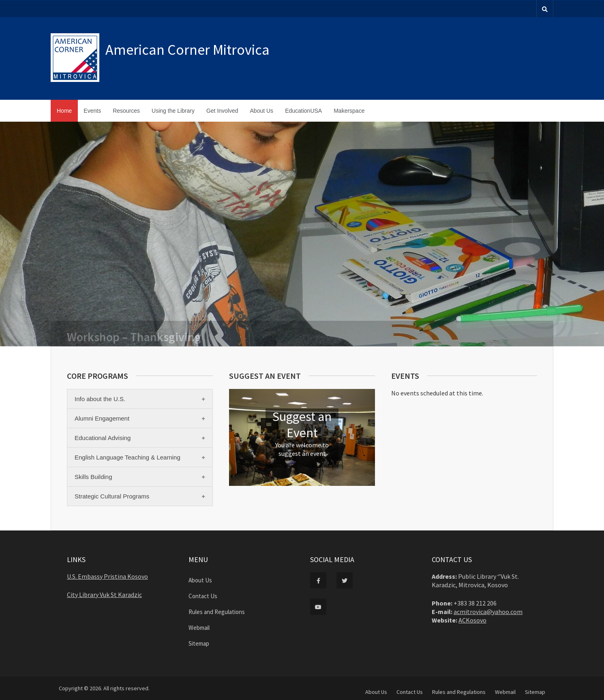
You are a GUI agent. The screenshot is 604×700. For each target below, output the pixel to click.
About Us (262, 111)
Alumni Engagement (102, 418)
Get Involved (222, 111)
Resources (126, 111)
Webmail (199, 628)
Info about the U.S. (100, 399)
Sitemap (199, 643)
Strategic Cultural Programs (112, 496)
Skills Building (93, 477)
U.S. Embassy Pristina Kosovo (107, 576)
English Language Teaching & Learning (127, 457)
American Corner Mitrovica (187, 50)
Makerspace (349, 111)
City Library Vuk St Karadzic (104, 595)
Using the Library (173, 111)
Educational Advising (103, 438)
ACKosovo (472, 620)
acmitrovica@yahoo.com (488, 612)
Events (92, 111)
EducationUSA (303, 111)
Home (64, 111)
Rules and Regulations (217, 612)
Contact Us (203, 596)
